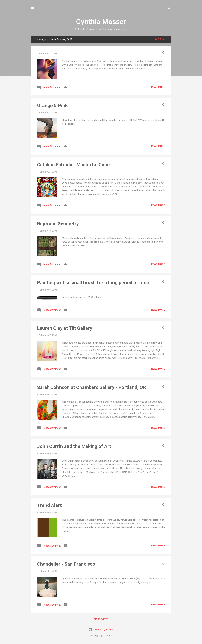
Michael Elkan (108, 636)
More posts (101, 619)
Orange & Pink (52, 105)
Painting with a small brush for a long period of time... (95, 283)
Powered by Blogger (101, 630)
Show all (161, 39)
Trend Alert (49, 505)
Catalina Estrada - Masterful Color (74, 165)
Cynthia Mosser (101, 22)
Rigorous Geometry (58, 224)
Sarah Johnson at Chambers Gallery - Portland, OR (91, 387)
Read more (158, 87)
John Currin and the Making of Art (74, 446)
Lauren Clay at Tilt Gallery (65, 328)
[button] (163, 53)
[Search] (169, 9)
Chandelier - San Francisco (66, 564)
